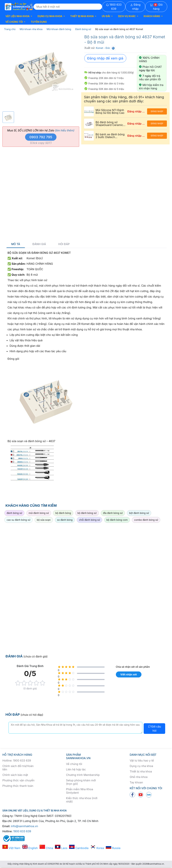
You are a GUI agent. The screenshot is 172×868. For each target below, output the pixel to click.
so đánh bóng (65, 520)
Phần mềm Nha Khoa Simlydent (80, 791)
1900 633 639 (114, 7)
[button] (19, 16)
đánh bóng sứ (14, 513)
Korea (97, 848)
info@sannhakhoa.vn (24, 826)
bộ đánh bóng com (117, 520)
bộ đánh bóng (63, 513)
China (46, 848)
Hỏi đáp (64, 244)
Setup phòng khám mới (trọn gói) (81, 782)
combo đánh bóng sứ (146, 520)
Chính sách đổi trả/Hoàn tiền (18, 768)
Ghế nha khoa (139, 777)
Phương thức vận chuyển (18, 780)
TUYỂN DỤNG (39, 22)
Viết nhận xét (128, 674)
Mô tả (16, 244)
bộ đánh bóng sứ (87, 513)
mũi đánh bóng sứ (39, 513)
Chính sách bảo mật (15, 775)
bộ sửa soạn (44, 520)
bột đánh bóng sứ (139, 513)
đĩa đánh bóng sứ (113, 513)
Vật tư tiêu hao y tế (142, 761)
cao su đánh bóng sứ (19, 520)
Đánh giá (39, 244)
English (30, 848)
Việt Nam (11, 848)
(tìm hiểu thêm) (65, 130)
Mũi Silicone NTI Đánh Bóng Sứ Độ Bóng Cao (110, 111)
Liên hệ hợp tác (76, 769)
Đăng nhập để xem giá (105, 58)
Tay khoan (136, 782)
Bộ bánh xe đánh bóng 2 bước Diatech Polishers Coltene (110, 137)
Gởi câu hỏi (155, 729)
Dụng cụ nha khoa (141, 766)
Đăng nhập (135, 7)
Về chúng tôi (74, 764)
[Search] (68, 7)
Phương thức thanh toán (18, 786)
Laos (61, 848)
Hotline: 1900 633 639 (17, 761)
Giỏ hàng (156, 7)
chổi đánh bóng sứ (89, 520)
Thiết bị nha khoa (141, 771)
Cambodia (79, 848)
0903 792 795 (41, 137)
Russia (113, 848)
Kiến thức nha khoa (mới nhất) (82, 800)
